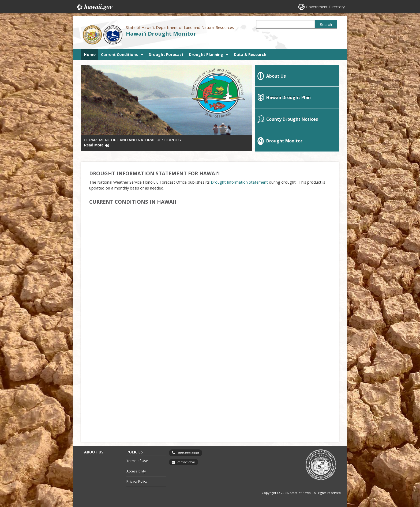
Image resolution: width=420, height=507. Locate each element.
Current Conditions (119, 54)
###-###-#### (189, 453)
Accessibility (136, 471)
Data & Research (250, 54)
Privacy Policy (137, 481)
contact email (186, 462)
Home (90, 54)
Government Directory (325, 7)
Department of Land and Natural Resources (132, 143)
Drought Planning (206, 54)
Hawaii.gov (94, 7)
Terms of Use (137, 461)
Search (326, 25)
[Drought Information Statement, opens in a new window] (239, 182)
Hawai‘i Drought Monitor (161, 34)
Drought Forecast (166, 54)
